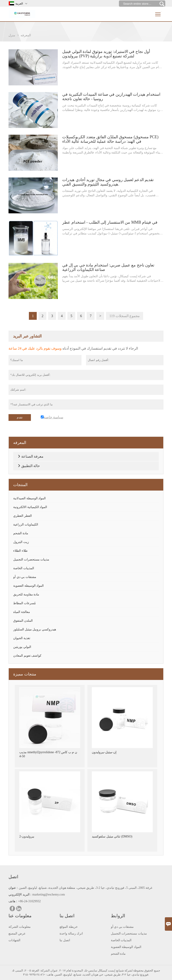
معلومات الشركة (20, 927)
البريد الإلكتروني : (20, 895)
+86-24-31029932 (29, 901)
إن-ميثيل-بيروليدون (104, 752)
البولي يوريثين (22, 647)
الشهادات (14, 940)
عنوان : (13, 888)
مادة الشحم (21, 533)
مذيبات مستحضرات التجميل (31, 559)
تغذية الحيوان (22, 638)
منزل (12, 35)
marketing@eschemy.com (48, 895)
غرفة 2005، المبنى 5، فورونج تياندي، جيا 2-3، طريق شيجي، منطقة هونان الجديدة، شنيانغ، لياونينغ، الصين (86, 888)
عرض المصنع (17, 933)
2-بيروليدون (27, 836)
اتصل (13, 877)
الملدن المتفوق (23, 621)
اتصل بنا (65, 940)
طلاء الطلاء (20, 551)
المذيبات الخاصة (24, 568)
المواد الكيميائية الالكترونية (30, 507)
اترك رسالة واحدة (71, 933)
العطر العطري (23, 516)
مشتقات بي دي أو (25, 577)
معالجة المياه (22, 612)
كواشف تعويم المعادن (27, 656)
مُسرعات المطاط (25, 603)
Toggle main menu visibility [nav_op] (158, 13)
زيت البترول (21, 542)
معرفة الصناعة (32, 456)
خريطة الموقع (69, 927)
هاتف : (13, 901)
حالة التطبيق (31, 466)
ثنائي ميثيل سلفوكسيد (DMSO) (112, 836)
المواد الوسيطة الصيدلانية (29, 498)
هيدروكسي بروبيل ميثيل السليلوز (35, 629)
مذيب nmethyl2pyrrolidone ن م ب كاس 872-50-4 (48, 754)
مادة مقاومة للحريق (26, 594)
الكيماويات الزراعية (26, 525)
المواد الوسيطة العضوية (28, 586)
